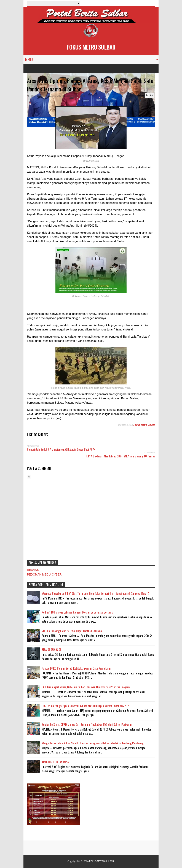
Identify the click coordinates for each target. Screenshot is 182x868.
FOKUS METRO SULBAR (91, 47)
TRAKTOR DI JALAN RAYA (55, 762)
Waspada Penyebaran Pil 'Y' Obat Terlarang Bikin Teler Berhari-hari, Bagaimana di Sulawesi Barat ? (96, 593)
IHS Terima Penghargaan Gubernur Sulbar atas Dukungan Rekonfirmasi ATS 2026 (86, 706)
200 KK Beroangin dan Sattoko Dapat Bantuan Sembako (72, 631)
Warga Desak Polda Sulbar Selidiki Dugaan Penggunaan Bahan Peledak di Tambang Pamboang (93, 743)
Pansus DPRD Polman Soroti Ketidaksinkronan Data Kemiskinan (76, 668)
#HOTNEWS (45, 96)
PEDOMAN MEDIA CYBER (44, 575)
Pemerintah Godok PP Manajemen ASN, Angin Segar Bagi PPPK (61, 449)
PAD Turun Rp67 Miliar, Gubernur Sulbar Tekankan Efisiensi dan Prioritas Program (86, 687)
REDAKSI (33, 570)
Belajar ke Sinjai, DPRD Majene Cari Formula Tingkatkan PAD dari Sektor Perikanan (87, 725)
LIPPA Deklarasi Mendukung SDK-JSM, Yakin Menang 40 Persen (121, 456)
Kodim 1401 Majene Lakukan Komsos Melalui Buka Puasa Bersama (78, 612)
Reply (32, 96)
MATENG (57, 96)
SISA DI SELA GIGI (51, 650)
